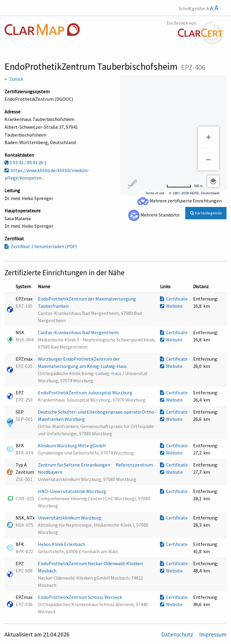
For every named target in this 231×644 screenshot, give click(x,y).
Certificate (174, 299)
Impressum (213, 634)
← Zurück (14, 79)
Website (171, 306)
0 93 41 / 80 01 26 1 (26, 162)
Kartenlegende (206, 213)
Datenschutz (178, 634)
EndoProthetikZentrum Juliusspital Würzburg (86, 393)
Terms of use (155, 193)
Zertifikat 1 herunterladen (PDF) (41, 246)
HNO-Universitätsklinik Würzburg (72, 491)
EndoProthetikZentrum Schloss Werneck (80, 597)
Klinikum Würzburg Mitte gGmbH (72, 445)
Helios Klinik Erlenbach (62, 544)
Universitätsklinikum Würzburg (70, 518)
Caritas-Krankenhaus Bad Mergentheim (79, 332)
